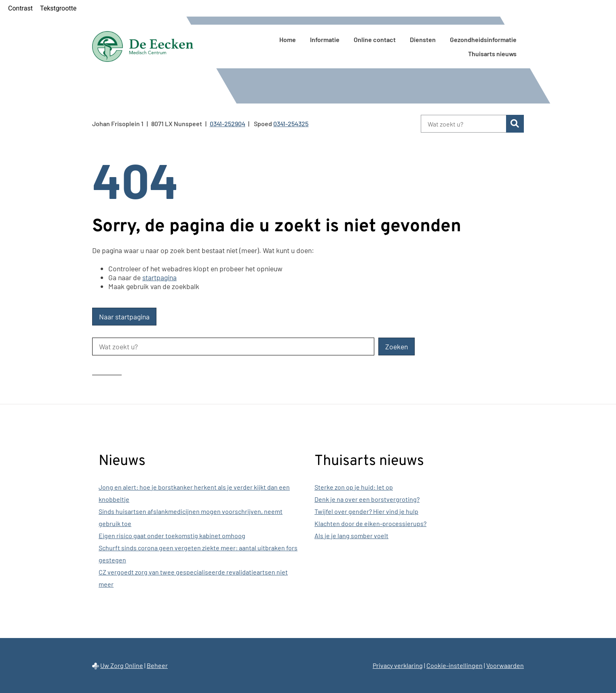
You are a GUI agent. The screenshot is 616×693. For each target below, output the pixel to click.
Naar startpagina (124, 317)
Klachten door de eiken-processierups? (370, 523)
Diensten (423, 39)
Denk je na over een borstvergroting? (367, 499)
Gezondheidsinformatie (483, 39)
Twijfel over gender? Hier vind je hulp (366, 511)
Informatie (325, 39)
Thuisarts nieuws (492, 54)
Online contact (375, 39)
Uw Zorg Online (122, 665)
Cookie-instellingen (455, 665)
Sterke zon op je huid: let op (354, 487)
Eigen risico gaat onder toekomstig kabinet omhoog (172, 536)
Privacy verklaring (398, 665)
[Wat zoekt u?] (463, 124)
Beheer (157, 665)
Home (288, 39)
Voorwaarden (505, 665)
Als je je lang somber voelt (351, 536)
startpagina (159, 277)
